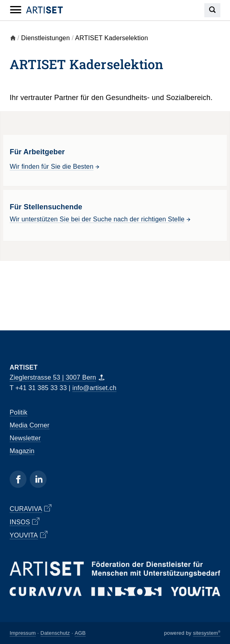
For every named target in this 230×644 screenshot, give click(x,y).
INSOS (24, 521)
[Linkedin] (38, 479)
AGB (80, 633)
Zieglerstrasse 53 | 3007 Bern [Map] (57, 378)
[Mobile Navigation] (16, 10)
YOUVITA (28, 535)
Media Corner (30, 425)
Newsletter (25, 438)
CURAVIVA (31, 508)
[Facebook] (18, 479)
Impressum (23, 633)
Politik (18, 412)
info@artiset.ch (94, 388)
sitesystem (207, 633)
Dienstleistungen (46, 38)
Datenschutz (55, 633)
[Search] (212, 10)
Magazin (22, 451)
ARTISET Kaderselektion (112, 38)
